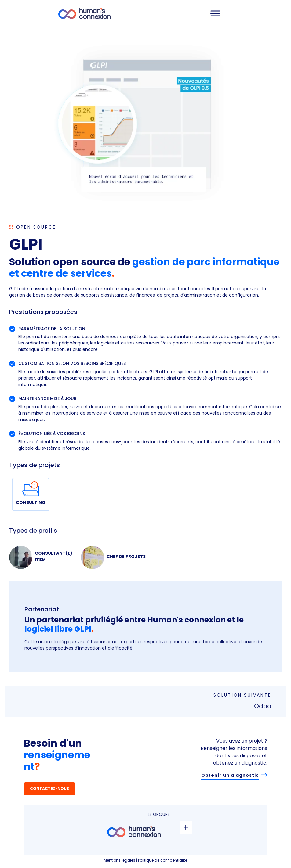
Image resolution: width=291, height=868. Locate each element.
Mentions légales (120, 860)
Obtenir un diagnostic (230, 775)
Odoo (263, 706)
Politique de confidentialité (163, 860)
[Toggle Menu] (215, 13)
